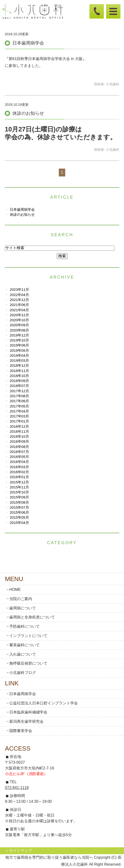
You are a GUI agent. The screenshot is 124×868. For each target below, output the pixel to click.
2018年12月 (19, 365)
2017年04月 (19, 411)
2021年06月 (19, 305)
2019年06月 (19, 345)
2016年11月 (19, 431)
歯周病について (23, 608)
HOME (15, 590)
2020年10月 (19, 320)
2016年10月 (19, 436)
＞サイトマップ (19, 850)
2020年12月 (19, 315)
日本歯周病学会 (28, 43)
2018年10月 (19, 376)
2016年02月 (19, 472)
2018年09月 (19, 381)
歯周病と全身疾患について (32, 617)
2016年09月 (19, 441)
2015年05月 (19, 517)
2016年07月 (19, 452)
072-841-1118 (17, 788)
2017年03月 (19, 416)
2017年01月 (19, 421)
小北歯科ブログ (23, 673)
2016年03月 (19, 467)
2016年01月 (19, 477)
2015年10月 (19, 492)
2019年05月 (19, 350)
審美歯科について (25, 645)
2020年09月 (19, 325)
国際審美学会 (21, 731)
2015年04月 (19, 523)
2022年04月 (19, 295)
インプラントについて (28, 636)
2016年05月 (19, 457)
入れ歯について (23, 654)
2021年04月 (19, 310)
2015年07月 (19, 507)
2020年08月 (19, 330)
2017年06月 (19, 401)
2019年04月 (19, 355)
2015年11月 (19, 487)
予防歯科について (25, 626)
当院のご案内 (21, 599)
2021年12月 (19, 300)
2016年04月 (19, 462)
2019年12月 (19, 335)
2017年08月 (19, 396)
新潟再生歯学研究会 (26, 721)
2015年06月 (19, 512)
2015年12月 (19, 482)
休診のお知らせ (28, 113)
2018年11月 (19, 371)
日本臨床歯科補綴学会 (28, 712)
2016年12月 (19, 426)
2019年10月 (19, 340)
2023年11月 (19, 289)
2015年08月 (19, 502)
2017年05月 (19, 406)
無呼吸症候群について (28, 663)
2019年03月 (19, 360)
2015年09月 (19, 497)
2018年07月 (19, 386)
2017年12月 (19, 391)
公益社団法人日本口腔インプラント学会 (44, 703)
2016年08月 (19, 447)
